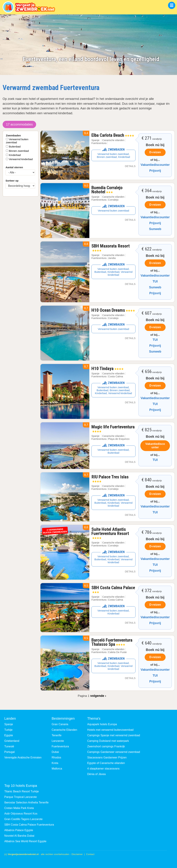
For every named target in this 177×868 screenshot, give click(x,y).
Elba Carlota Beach (113, 135)
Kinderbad (15, 155)
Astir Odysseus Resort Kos (21, 814)
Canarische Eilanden (64, 730)
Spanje (96, 140)
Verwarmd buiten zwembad (17, 141)
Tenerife (57, 735)
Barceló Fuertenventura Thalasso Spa (112, 642)
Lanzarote (58, 741)
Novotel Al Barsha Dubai (19, 836)
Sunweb (155, 229)
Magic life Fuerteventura (113, 428)
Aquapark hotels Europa (102, 724)
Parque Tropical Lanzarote (21, 797)
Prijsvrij (155, 171)
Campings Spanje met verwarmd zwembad (114, 735)
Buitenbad (15, 147)
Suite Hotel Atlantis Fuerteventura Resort (110, 533)
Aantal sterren (14, 167)
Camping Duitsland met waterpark (108, 741)
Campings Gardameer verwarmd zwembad (114, 752)
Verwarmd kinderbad (21, 159)
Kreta (55, 763)
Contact (90, 854)
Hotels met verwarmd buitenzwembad (110, 730)
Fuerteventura (60, 746)
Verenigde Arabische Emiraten (23, 757)
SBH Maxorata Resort (111, 248)
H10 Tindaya (107, 368)
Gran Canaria (60, 724)
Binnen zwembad (19, 151)
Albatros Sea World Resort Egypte (25, 841)
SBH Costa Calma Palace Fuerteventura (29, 825)
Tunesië (9, 746)
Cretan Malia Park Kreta (19, 808)
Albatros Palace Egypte (19, 830)
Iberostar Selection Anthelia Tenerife (26, 802)
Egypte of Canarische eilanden (106, 763)
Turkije (8, 730)
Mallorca (57, 769)
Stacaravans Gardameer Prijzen (107, 757)
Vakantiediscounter (155, 165)
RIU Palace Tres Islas (110, 478)
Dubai (55, 752)
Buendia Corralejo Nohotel (107, 190)
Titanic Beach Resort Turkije (22, 791)
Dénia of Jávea (97, 774)
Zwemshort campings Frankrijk (106, 746)
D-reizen (155, 152)
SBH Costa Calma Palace (113, 589)
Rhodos (56, 757)
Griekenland (12, 741)
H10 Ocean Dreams (113, 310)
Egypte (9, 735)
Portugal (10, 752)
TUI (155, 281)
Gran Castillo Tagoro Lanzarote (23, 819)
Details (130, 166)
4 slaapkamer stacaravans (103, 769)
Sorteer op (12, 181)
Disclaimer (77, 854)
